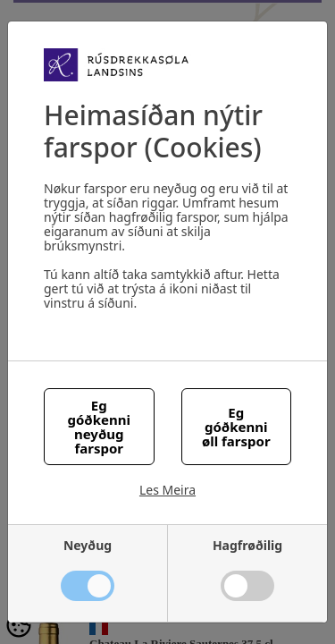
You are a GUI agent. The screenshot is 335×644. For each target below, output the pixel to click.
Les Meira (167, 490)
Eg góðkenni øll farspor (236, 427)
